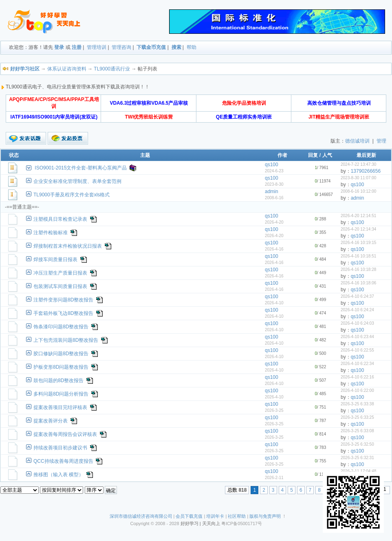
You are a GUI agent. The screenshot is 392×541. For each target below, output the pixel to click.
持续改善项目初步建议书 (60, 448)
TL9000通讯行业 (112, 69)
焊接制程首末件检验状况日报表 (68, 246)
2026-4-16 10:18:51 (358, 256)
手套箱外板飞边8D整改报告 (63, 313)
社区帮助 (237, 516)
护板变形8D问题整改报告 (61, 367)
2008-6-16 (274, 198)
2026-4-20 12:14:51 (358, 216)
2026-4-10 (274, 303)
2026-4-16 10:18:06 (358, 283)
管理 (381, 141)
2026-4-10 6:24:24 (357, 310)
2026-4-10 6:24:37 (357, 296)
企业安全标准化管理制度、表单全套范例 (77, 181)
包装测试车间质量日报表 (60, 286)
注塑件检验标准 (51, 233)
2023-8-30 (274, 184)
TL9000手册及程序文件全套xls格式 (72, 195)
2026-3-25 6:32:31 (357, 458)
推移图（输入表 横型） (58, 475)
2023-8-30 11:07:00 (358, 178)
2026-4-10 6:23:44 (357, 337)
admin (272, 191)
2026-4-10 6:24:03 (357, 323)
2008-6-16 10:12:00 (358, 191)
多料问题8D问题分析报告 (61, 394)
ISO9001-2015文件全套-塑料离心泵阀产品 (81, 168)
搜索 (176, 47)
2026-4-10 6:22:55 (357, 350)
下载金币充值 (151, 47)
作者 (282, 155)
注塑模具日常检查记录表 (60, 219)
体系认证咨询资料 (67, 69)
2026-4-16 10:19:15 (358, 243)
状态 (14, 155)
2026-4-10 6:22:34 (357, 364)
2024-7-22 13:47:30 (358, 164)
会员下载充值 (189, 516)
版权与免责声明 (265, 516)
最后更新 (366, 155)
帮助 (192, 47)
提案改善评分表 (51, 421)
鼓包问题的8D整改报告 (58, 380)
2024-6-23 (274, 171)
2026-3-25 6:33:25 (357, 417)
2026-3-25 (274, 410)
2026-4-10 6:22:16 (357, 377)
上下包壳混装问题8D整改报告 (66, 340)
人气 (327, 155)
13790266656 (366, 171)
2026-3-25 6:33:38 (357, 404)
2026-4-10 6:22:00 (357, 390)
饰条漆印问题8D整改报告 (61, 327)
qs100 (272, 165)
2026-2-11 (274, 478)
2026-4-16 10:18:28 (358, 269)
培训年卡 (215, 516)
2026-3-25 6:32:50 (357, 444)
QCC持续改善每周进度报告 (63, 461)
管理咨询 (121, 47)
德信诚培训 (357, 141)
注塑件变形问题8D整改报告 (63, 300)
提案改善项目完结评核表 (60, 407)
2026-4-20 (274, 222)
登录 (59, 47)
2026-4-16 (274, 249)
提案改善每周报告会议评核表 (65, 434)
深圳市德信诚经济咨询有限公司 (141, 516)
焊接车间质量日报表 (55, 260)
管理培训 (97, 47)
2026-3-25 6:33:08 (357, 431)
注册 (77, 47)
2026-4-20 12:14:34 (358, 229)
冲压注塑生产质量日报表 (60, 273)
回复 (313, 155)
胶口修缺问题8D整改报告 (61, 354)
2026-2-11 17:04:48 (358, 471)
